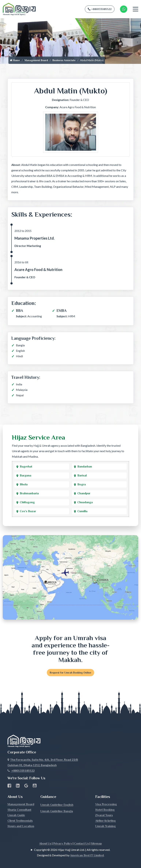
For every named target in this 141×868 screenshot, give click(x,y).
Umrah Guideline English (57, 798)
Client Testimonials (20, 813)
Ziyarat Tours (104, 808)
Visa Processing (106, 797)
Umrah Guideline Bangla (57, 804)
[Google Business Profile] (26, 779)
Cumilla (82, 511)
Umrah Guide (16, 808)
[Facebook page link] (9, 779)
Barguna (26, 476)
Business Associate (64, 60)
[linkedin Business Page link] (18, 779)
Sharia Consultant (19, 802)
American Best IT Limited (87, 848)
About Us (45, 836)
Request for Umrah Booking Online (70, 673)
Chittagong (27, 502)
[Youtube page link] (35, 779)
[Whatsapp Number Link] (124, 9)
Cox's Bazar (28, 511)
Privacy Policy (63, 836)
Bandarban (85, 467)
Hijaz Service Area (38, 437)
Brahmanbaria (29, 493)
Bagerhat (26, 467)
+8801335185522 (100, 9)
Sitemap (96, 836)
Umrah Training (106, 819)
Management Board (36, 60)
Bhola (24, 484)
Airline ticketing (106, 813)
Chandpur (84, 493)
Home (15, 60)
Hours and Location (21, 819)
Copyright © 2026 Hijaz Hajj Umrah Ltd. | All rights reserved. (72, 842)
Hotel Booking (105, 802)
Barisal (82, 476)
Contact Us (81, 836)
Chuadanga (85, 502)
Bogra (82, 484)
